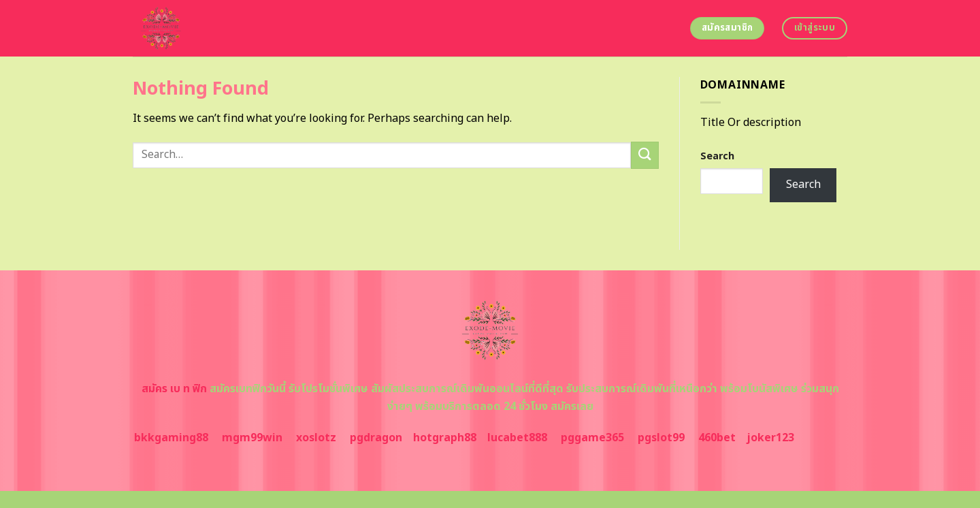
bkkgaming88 (171, 438)
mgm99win (252, 438)
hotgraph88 (445, 438)
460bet (717, 438)
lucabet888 (517, 438)
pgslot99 (661, 438)
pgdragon (376, 438)
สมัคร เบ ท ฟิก (174, 389)
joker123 (770, 438)
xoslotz (316, 438)
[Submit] (644, 155)
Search (717, 156)
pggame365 (592, 438)
